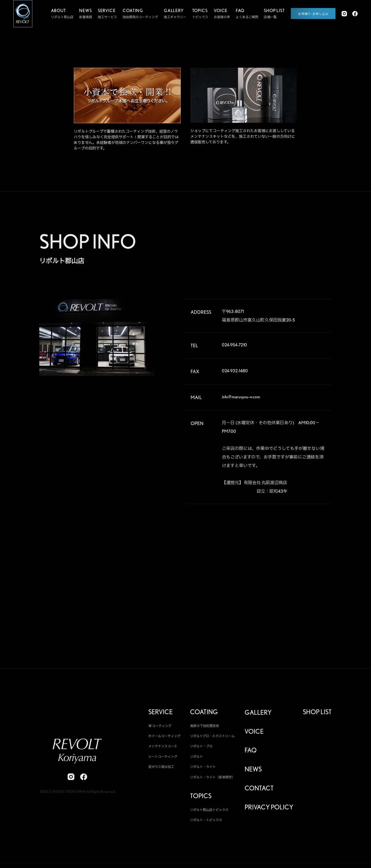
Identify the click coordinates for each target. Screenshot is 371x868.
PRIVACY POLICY (269, 810)
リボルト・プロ (201, 749)
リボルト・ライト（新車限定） (212, 779)
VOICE (254, 734)
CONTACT (259, 791)
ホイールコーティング (164, 738)
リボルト (196, 759)
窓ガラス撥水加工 (161, 769)
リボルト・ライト (203, 769)
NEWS (253, 772)
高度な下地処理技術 (204, 728)
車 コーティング (160, 728)
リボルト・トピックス (206, 822)
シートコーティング (163, 759)
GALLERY (258, 715)
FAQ (251, 753)
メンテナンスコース (163, 749)
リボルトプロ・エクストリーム (212, 738)
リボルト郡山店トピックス (209, 812)
